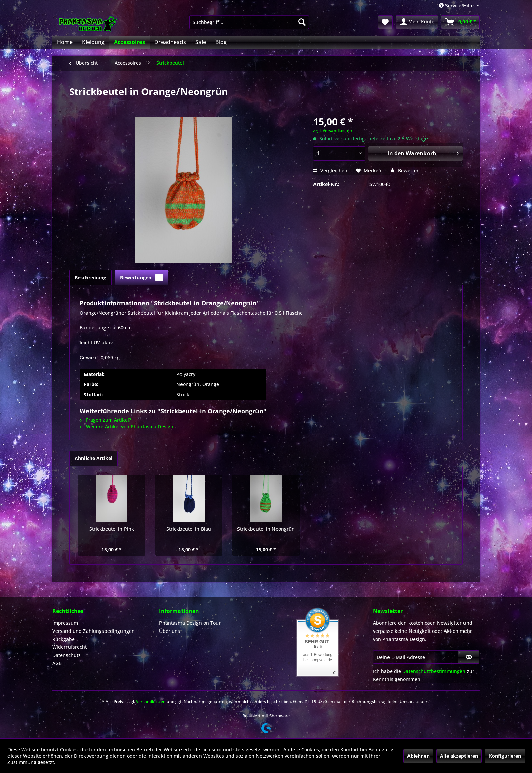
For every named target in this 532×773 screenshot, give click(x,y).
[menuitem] (249, 22)
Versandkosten (151, 702)
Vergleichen (330, 171)
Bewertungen (141, 277)
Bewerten (405, 171)
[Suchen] (302, 22)
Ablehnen (418, 756)
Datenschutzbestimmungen (434, 671)
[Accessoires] (129, 42)
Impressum (65, 623)
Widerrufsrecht (70, 647)
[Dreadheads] (170, 42)
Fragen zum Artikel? (105, 420)
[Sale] (201, 42)
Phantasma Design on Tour (190, 623)
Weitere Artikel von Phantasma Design (127, 426)
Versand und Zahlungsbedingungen (93, 631)
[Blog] (221, 42)
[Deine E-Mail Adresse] (416, 657)
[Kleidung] (93, 42)
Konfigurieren (505, 756)
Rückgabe (63, 639)
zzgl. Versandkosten (333, 130)
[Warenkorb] (460, 22)
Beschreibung (90, 277)
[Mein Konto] (417, 22)
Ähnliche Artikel (93, 458)
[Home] (65, 42)
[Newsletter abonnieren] (469, 657)
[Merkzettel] (385, 22)
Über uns (170, 631)
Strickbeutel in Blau (189, 529)
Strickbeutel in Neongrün (266, 529)
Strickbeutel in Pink (112, 529)
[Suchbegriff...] (249, 22)
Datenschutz (66, 655)
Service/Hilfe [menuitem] (457, 6)
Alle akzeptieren (459, 756)
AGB (57, 663)
